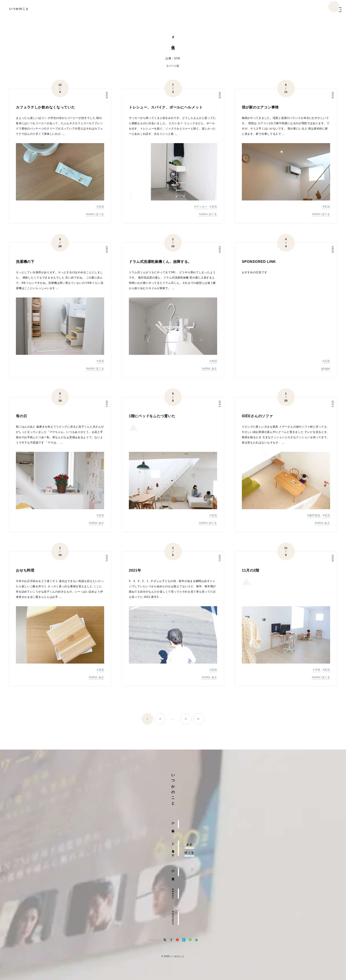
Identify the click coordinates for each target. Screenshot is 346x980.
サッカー (202, 207)
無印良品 (315, 515)
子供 (318, 670)
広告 (327, 361)
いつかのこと (19, 9)
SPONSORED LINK (259, 262)
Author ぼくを (95, 214)
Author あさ (210, 369)
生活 (101, 207)
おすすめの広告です (254, 272)
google (325, 369)
